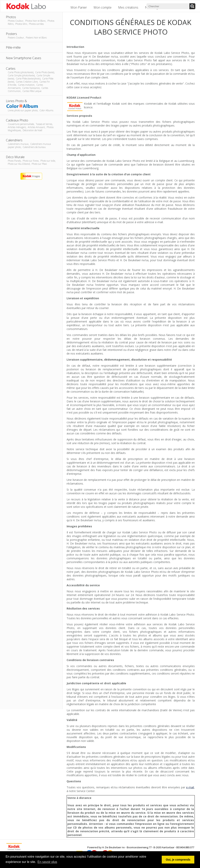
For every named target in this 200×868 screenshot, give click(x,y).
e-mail (190, 787)
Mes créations (128, 7)
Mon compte (103, 7)
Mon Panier (79, 7)
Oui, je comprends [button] (178, 860)
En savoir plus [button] (47, 862)
